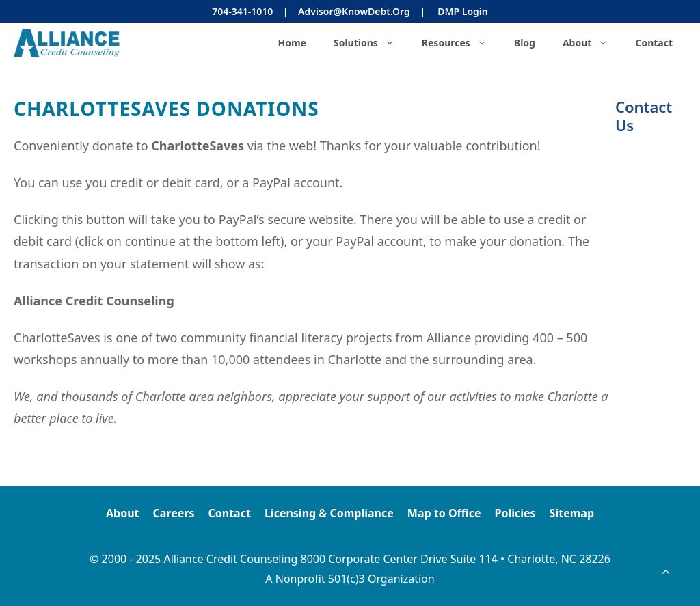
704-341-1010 (242, 11)
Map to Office (444, 513)
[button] (666, 572)
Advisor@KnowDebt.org (354, 11)
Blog (525, 43)
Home (292, 43)
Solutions (371, 43)
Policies (515, 513)
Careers (174, 513)
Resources (461, 43)
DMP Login (462, 11)
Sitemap (572, 513)
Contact (654, 43)
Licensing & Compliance (329, 513)
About (592, 43)
